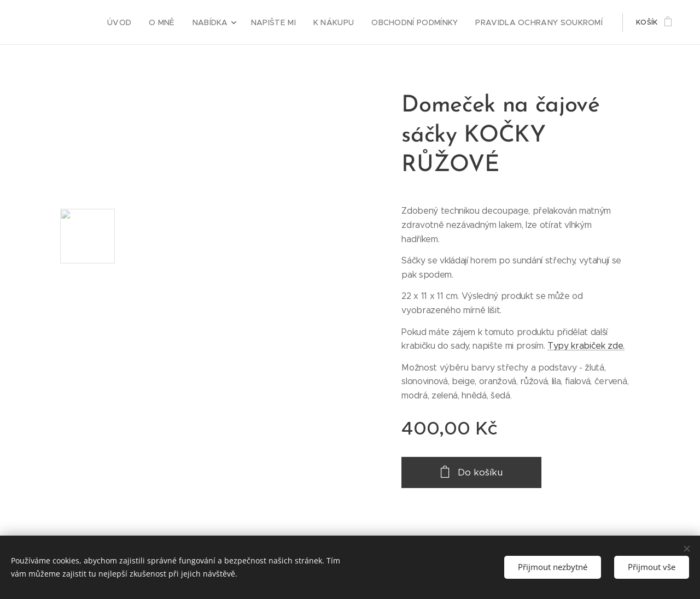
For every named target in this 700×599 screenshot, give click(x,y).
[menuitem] (144, 22)
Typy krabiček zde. (586, 346)
